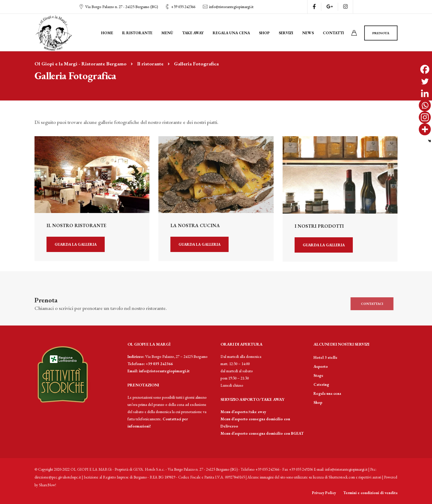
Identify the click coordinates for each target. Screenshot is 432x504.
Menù (167, 33)
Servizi (286, 33)
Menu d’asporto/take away (243, 412)
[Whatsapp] (425, 105)
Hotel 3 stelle (325, 357)
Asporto (321, 366)
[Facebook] (425, 69)
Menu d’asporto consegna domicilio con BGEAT (262, 433)
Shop (264, 33)
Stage (318, 375)
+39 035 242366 (183, 7)
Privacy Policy (324, 493)
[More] (425, 129)
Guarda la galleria (76, 244)
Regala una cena (231, 33)
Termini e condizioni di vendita (370, 493)
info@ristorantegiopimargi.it (231, 7)
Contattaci (372, 304)
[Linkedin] (425, 93)
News (308, 33)
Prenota (381, 33)
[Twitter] (425, 81)
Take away (193, 33)
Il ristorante (137, 33)
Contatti (333, 33)
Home (107, 33)
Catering (321, 384)
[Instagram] (425, 117)
